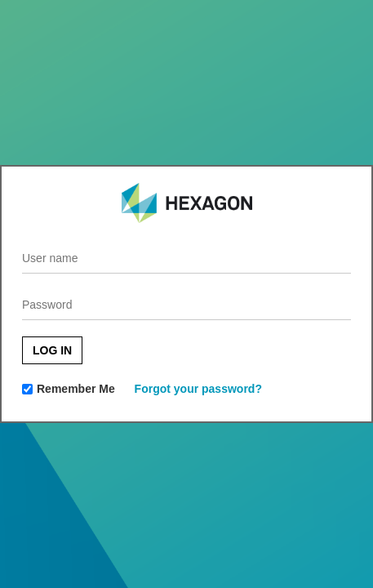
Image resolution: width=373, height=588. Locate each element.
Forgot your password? (198, 389)
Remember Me (76, 389)
